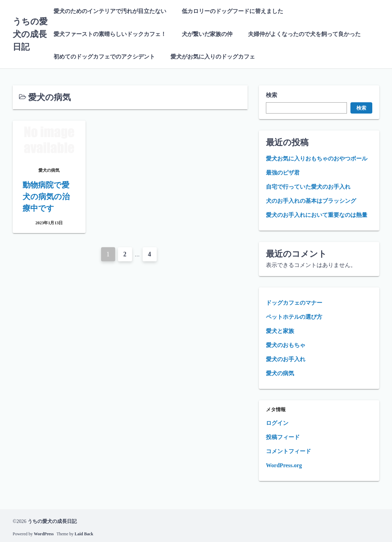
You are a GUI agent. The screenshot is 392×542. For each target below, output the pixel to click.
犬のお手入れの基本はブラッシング (311, 200)
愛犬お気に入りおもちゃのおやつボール (317, 158)
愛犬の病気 (280, 373)
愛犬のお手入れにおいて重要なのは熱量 (317, 214)
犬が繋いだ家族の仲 (207, 34)
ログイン (277, 422)
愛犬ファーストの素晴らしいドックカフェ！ (110, 34)
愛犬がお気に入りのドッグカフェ (213, 56)
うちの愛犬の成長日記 (30, 34)
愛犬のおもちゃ (286, 344)
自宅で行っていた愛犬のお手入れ (308, 186)
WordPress (44, 533)
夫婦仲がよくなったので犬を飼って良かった (304, 34)
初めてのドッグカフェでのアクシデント (104, 56)
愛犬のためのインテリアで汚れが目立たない (110, 11)
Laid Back (84, 533)
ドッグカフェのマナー (294, 302)
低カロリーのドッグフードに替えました (232, 11)
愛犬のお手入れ (286, 358)
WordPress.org (284, 465)
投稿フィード (283, 436)
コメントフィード (288, 450)
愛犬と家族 (280, 330)
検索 (272, 94)
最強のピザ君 (283, 172)
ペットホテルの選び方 (294, 316)
